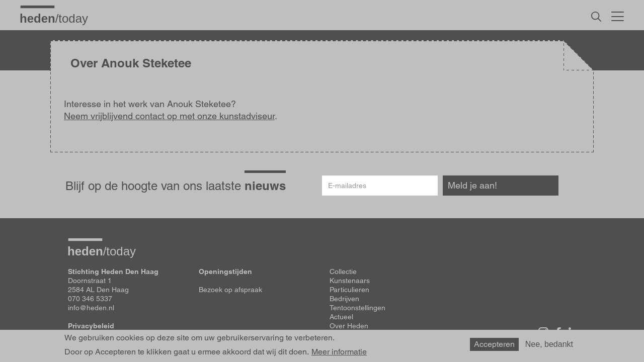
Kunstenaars (350, 281)
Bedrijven (344, 299)
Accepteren (494, 344)
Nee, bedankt (549, 344)
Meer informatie (339, 352)
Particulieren (349, 290)
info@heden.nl (91, 308)
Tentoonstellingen (357, 308)
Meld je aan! (472, 185)
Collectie (343, 271)
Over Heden (349, 326)
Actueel (341, 317)
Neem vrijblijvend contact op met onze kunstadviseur (169, 116)
